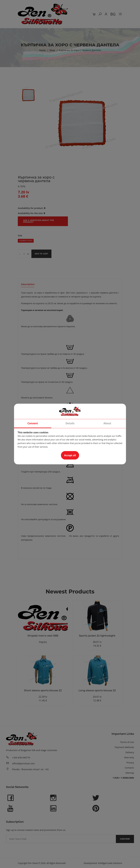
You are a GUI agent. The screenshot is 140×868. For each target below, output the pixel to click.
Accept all (70, 455)
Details (70, 423)
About (107, 423)
